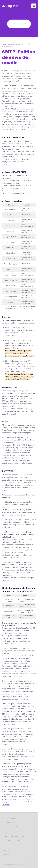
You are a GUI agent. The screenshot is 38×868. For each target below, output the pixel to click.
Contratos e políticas (12, 840)
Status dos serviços (11, 826)
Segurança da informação (14, 836)
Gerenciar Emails (14, 44)
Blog (5, 847)
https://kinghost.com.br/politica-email (17, 792)
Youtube (7, 855)
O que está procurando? (19, 24)
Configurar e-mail (10, 818)
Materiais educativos (11, 851)
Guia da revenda (10, 833)
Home (4, 44)
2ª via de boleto (9, 822)
